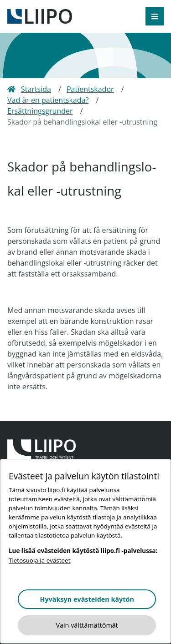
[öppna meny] (155, 16)
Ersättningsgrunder (40, 111)
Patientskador (90, 89)
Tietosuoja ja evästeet (39, 560)
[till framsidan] (40, 15)
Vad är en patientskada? (48, 100)
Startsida (29, 89)
